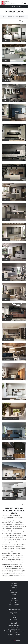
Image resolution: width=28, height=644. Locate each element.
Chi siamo (14, 585)
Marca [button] (4, 17)
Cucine (11, 7)
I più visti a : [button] (22, 17)
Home (7, 7)
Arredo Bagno (14, 619)
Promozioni (14, 593)
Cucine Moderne (18, 7)
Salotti (14, 614)
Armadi (14, 618)
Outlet (14, 594)
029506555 (15, 633)
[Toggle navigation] (25, 3)
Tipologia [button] (15, 17)
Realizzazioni (14, 591)
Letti (14, 616)
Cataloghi (14, 587)
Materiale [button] (9, 17)
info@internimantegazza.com (16, 631)
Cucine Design (14, 601)
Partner (14, 589)
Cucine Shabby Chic (14, 606)
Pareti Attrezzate (14, 612)
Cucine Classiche (14, 604)
